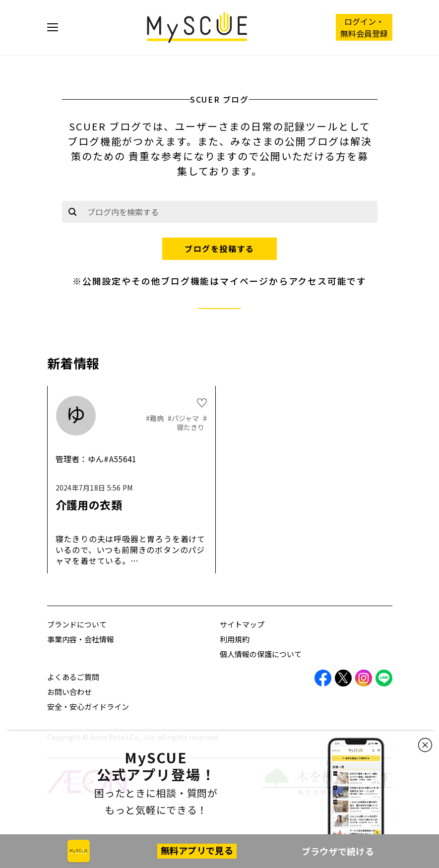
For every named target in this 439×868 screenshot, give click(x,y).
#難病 (156, 418)
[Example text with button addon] (230, 212)
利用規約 (235, 639)
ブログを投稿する (219, 248)
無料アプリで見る (197, 850)
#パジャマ (184, 418)
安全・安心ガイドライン (88, 707)
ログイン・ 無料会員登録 (364, 27)
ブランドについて (77, 624)
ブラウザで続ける (338, 851)
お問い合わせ (69, 692)
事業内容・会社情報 (81, 639)
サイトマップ (242, 624)
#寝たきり (192, 423)
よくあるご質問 (73, 677)
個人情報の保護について (261, 654)
